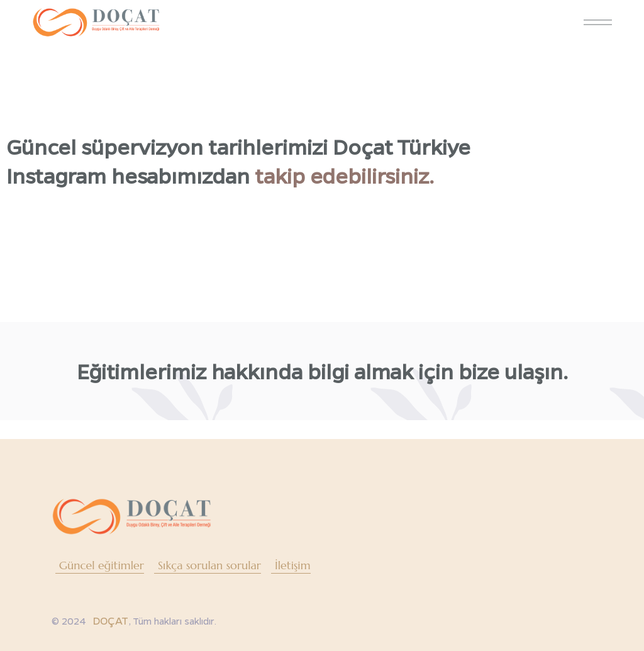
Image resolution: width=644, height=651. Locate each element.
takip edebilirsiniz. (344, 175)
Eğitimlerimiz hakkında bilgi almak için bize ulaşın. (322, 371)
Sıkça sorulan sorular (209, 565)
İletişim (293, 565)
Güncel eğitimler (102, 565)
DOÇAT (110, 620)
